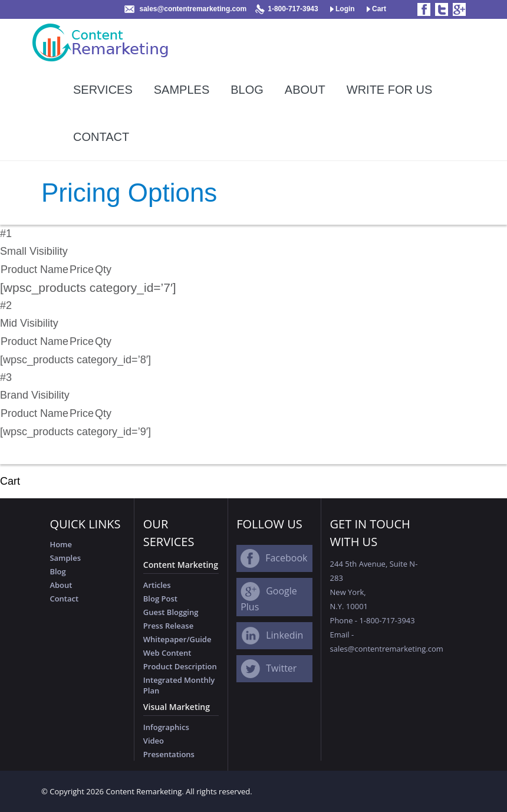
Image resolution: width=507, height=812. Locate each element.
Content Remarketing (144, 791)
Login (343, 9)
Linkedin (284, 635)
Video (154, 741)
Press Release (168, 626)
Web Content (167, 653)
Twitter (281, 668)
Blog (247, 90)
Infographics (166, 727)
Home (61, 544)
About (305, 90)
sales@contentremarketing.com (193, 9)
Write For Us (390, 90)
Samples (182, 90)
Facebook (286, 558)
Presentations (169, 754)
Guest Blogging (171, 612)
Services (103, 90)
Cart (376, 9)
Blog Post (160, 599)
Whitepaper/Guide (177, 639)
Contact (101, 137)
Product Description (180, 666)
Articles (157, 585)
